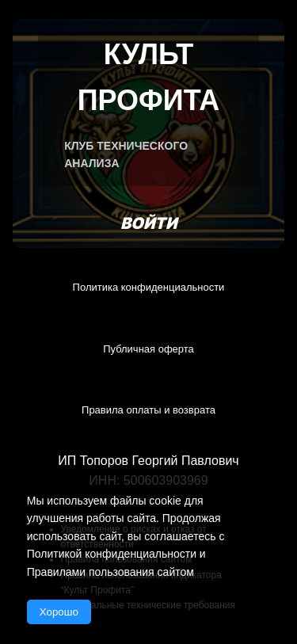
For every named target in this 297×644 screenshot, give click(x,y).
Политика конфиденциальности (149, 287)
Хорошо (59, 612)
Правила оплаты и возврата (148, 410)
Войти (148, 223)
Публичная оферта (148, 349)
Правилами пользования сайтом (110, 572)
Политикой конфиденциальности (112, 554)
